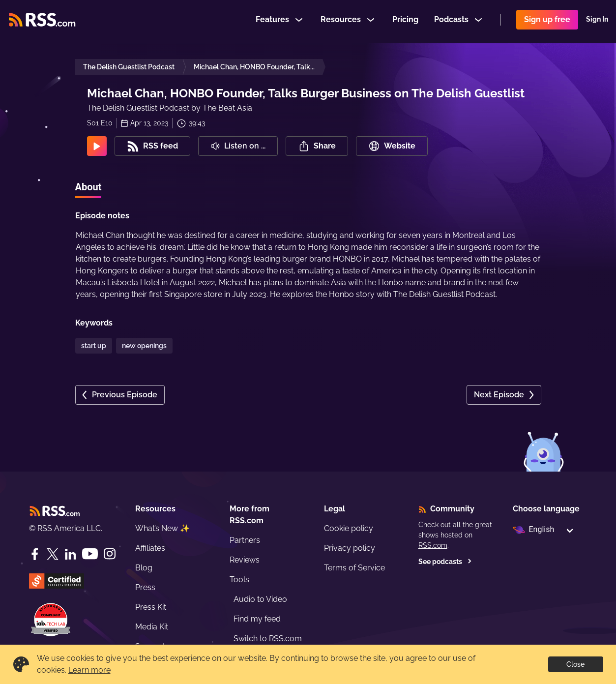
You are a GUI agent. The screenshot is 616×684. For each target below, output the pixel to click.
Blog (144, 568)
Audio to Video (260, 599)
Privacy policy (350, 548)
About (88, 187)
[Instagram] (110, 554)
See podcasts (445, 562)
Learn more (89, 670)
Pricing (405, 21)
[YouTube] (90, 554)
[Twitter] (53, 554)
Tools (239, 580)
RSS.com (433, 545)
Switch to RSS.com (268, 639)
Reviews (245, 560)
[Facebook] (35, 554)
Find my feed (257, 619)
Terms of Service (354, 568)
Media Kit (152, 627)
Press (145, 587)
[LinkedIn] (70, 554)
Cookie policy (349, 528)
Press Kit (151, 607)
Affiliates (150, 548)
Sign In (597, 22)
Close (575, 664)
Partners (245, 540)
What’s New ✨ (162, 528)
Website (392, 146)
